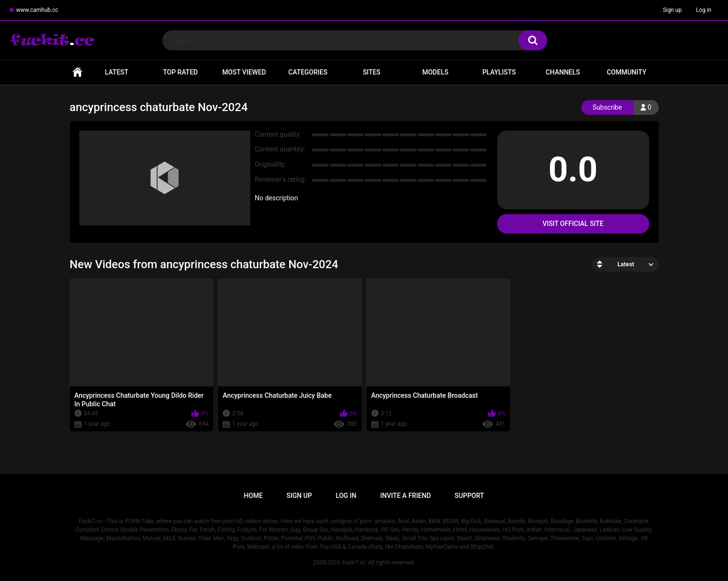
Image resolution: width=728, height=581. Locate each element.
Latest (117, 72)
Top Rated (180, 72)
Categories (308, 72)
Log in (704, 10)
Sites (372, 72)
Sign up (672, 10)
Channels (563, 72)
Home (77, 72)
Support (469, 496)
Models (435, 72)
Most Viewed (244, 72)
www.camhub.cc (37, 10)
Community (627, 72)
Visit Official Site (573, 224)
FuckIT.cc (354, 562)
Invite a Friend (406, 496)
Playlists (499, 72)
